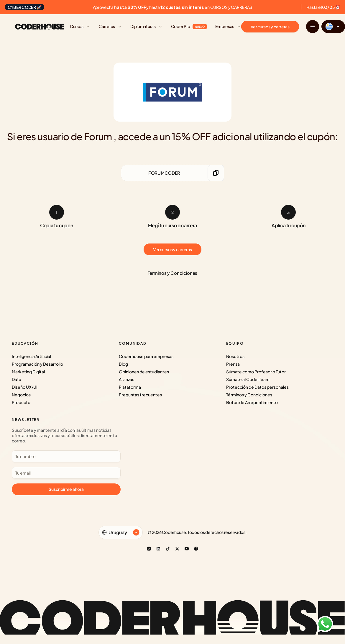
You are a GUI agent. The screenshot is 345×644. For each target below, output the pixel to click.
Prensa (233, 364)
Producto (21, 402)
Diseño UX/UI (25, 387)
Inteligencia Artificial (31, 356)
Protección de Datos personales (257, 387)
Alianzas (126, 379)
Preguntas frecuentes (140, 395)
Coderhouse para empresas (146, 356)
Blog (123, 364)
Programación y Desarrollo (37, 364)
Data (17, 379)
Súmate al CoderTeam (248, 379)
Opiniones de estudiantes (144, 372)
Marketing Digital (28, 372)
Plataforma (130, 387)
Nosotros (235, 356)
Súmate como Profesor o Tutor (256, 372)
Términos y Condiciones (249, 395)
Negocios (21, 395)
